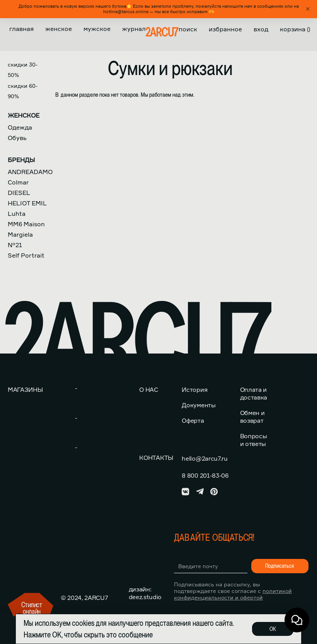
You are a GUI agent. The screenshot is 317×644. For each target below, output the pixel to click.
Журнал (134, 29)
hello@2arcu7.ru (205, 458)
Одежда (20, 127)
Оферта (193, 420)
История (194, 389)
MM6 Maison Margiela (26, 229)
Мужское (97, 29)
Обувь (17, 138)
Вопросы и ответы (254, 440)
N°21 (15, 245)
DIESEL (19, 193)
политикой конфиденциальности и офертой (233, 594)
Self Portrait (26, 255)
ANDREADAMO (30, 172)
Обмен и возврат (252, 417)
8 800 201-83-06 (205, 475)
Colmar (18, 182)
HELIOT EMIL (27, 203)
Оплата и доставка (254, 393)
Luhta (17, 214)
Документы (199, 405)
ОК (273, 629)
